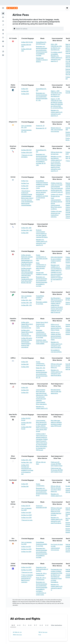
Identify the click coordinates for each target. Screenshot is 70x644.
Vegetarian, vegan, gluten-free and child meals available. (42, 342)
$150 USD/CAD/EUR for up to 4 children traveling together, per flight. (57, 260)
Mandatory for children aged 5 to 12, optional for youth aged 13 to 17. (57, 113)
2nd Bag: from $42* (27, 515)
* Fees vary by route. (27, 520)
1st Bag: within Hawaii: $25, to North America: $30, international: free (27, 325)
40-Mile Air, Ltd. (17, 632)
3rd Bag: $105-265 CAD (26, 50)
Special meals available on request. (42, 273)
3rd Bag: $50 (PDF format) (26, 428)
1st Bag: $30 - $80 (26, 228)
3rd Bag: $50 (25, 393)
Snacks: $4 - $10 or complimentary (41, 574)
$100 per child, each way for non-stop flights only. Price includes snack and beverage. (56, 511)
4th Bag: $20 (25, 188)
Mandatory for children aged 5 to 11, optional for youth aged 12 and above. (57, 345)
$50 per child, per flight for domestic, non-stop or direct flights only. (56, 489)
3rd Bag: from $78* (26, 518)
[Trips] (3, 46)
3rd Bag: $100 (25, 94)
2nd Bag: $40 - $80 (27, 230)
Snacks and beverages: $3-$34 (41, 507)
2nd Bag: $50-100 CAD (26, 46)
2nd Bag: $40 (25, 91)
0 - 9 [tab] (13, 625)
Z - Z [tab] (47, 625)
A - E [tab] (19, 625)
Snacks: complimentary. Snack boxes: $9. (41, 364)
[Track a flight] (3, 37)
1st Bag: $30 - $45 (26, 460)
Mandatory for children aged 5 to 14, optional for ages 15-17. (57, 587)
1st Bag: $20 (25, 388)
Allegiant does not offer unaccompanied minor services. (57, 130)
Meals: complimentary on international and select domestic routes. (41, 266)
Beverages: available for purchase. (42, 303)
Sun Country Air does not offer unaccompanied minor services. (57, 547)
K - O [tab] (30, 625)
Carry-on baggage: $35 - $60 (26, 297)
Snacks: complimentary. (40, 485)
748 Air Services (43, 632)
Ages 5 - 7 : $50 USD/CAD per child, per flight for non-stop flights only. (56, 94)
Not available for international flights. (56, 351)
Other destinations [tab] (56, 625)
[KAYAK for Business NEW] (3, 41)
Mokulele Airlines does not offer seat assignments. (56, 391)
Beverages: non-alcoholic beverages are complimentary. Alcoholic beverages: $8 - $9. (42, 374)
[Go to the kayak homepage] (12, 8)
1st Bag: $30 (25, 89)
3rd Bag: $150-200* (27, 152)
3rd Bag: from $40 (26, 552)
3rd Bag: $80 (25, 233)
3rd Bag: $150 (25, 367)
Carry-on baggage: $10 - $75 (26, 127)
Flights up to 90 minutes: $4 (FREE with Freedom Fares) (57, 464)
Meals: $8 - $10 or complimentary (41, 579)
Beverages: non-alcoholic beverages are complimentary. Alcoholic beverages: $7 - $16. (42, 97)
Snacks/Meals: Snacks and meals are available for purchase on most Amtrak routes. (42, 184)
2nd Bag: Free (25, 183)
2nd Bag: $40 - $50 (27, 462)
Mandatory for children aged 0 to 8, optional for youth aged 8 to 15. (42, 242)
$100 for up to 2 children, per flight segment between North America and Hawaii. (56, 336)
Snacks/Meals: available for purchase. (40, 298)
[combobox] (39, 29)
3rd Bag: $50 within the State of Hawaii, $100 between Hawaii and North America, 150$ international (27, 343)
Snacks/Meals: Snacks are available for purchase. (42, 544)
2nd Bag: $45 (25, 364)
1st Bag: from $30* (26, 567)
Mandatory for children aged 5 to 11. (57, 495)
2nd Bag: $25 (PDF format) (26, 424)
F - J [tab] (24, 625)
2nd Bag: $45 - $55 (27, 303)
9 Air (40, 635)
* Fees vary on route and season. (27, 156)
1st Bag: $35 (25, 362)
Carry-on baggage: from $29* (26, 509)
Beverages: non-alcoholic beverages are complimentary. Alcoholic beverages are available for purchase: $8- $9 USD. (42, 160)
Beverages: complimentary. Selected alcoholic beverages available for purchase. (41, 334)
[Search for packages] (3, 25)
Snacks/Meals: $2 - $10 (41, 151)
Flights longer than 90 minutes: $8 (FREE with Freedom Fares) (57, 470)
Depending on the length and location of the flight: (42, 569)
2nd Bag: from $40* (27, 570)
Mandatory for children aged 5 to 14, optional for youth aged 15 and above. (57, 520)
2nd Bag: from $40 (26, 549)
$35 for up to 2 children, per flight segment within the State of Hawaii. (56, 327)
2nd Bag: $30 (25, 390)
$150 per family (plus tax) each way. (56, 153)
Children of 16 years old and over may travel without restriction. (56, 214)
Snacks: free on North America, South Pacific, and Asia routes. (42, 325)
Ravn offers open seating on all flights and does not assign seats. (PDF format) (56, 423)
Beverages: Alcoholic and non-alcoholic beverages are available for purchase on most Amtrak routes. (42, 195)
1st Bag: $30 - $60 (26, 300)
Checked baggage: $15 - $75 (26, 131)
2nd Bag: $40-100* (26, 150)
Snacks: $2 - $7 (40, 126)
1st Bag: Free (25, 181)
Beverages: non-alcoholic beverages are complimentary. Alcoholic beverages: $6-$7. (42, 492)
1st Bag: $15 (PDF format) (26, 419)
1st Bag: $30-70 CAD (27, 42)
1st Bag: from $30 (26, 547)
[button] (3, 8)
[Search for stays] (3, 17)
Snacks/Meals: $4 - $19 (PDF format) (41, 43)
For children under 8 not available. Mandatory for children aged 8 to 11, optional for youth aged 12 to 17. (57, 57)
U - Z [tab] (41, 625)
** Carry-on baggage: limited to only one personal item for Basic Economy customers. (27, 578)
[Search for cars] (3, 21)
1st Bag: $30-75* (26, 506)
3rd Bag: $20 (25, 186)
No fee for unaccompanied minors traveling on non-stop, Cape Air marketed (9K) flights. (42, 233)
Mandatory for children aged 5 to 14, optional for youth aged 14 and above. (57, 373)
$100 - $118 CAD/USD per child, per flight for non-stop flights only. (56, 47)
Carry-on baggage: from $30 (26, 543)
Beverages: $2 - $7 (41, 128)
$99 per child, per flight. (41, 463)
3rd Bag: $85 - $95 (26, 305)
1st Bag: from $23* (26, 513)
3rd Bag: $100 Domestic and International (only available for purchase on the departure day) (27, 469)
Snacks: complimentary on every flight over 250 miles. (42, 258)
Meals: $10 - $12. (41, 368)
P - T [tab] (36, 625)
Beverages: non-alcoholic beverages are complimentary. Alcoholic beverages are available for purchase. (42, 51)
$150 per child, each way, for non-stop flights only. (56, 366)
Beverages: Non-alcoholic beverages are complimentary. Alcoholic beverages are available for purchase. (42, 553)
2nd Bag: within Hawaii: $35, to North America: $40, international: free (27, 333)
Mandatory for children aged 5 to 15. (42, 407)
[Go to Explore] (3, 34)
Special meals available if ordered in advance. (42, 60)
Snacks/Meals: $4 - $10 (41, 90)
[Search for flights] (3, 13)
